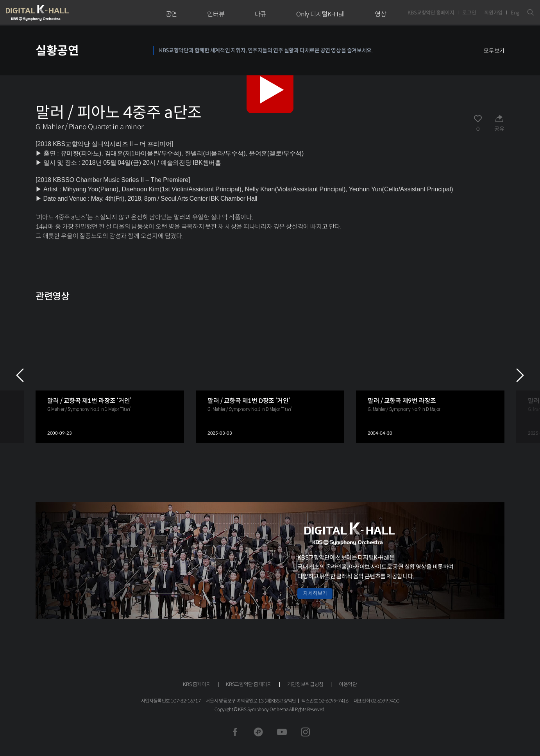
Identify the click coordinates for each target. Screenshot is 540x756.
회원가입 (493, 13)
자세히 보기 (315, 593)
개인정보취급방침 (305, 684)
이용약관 (348, 684)
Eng (515, 13)
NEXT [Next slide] (520, 375)
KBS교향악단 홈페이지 (431, 13)
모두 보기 (494, 51)
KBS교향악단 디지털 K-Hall (55, 13)
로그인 (469, 13)
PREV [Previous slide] (20, 375)
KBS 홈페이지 (197, 684)
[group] (110, 375)
